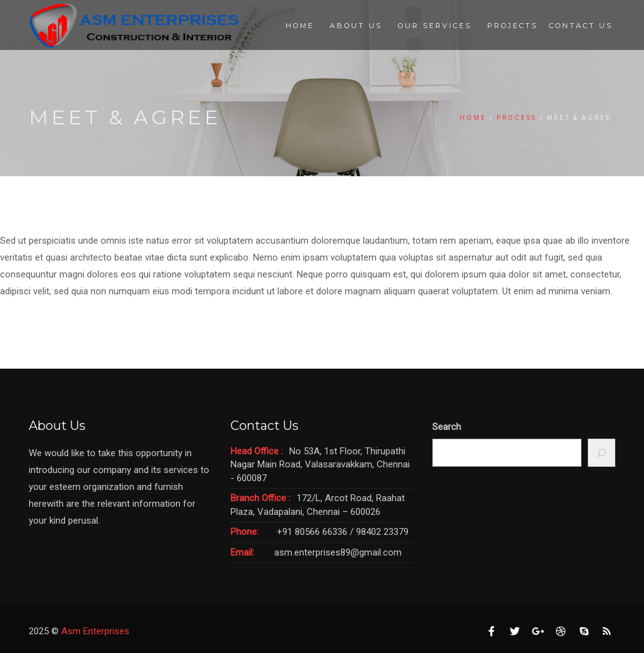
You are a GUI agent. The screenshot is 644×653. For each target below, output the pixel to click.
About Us (356, 26)
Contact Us (581, 26)
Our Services (435, 26)
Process (517, 118)
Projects (513, 26)
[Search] (602, 453)
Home (300, 26)
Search (447, 427)
